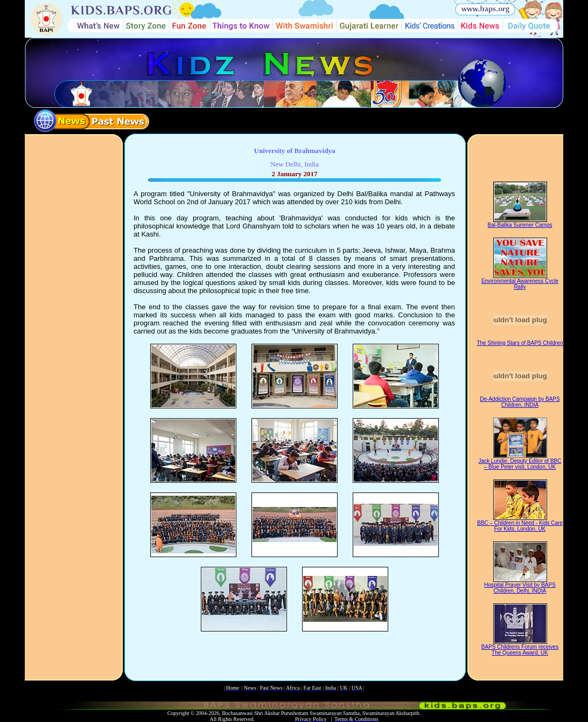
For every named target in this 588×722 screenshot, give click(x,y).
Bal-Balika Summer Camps (520, 225)
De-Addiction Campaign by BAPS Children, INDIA (520, 402)
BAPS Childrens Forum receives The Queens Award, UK (520, 650)
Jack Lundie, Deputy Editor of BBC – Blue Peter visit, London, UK (520, 464)
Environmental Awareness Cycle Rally (520, 284)
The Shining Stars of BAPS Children (520, 343)
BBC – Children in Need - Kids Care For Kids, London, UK (520, 526)
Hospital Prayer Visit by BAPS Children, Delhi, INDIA (520, 588)
